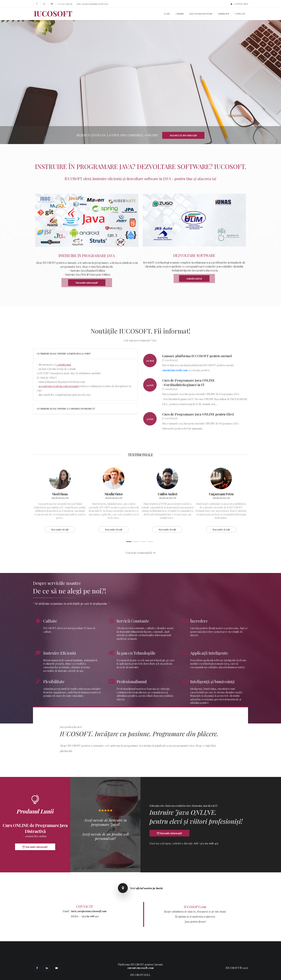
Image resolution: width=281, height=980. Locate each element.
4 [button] (150, 542)
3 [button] (143, 542)
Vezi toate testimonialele (141, 553)
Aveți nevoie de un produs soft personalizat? (105, 836)
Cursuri (180, 14)
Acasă (167, 14)
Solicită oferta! (194, 279)
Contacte (240, 14)
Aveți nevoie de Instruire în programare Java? (105, 822)
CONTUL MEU (239, 4)
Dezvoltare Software (201, 14)
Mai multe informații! (183, 135)
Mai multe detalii (60, 529)
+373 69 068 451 (65, 4)
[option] (87, 241)
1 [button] (84, 242)
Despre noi (224, 14)
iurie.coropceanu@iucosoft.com (92, 4)
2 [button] (90, 242)
